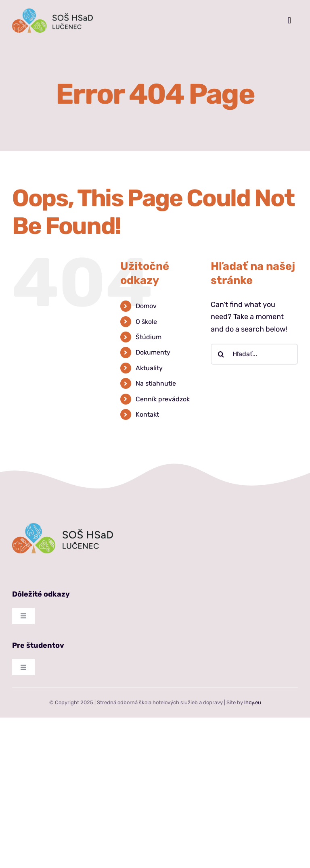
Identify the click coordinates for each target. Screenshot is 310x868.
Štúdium (149, 337)
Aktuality (149, 368)
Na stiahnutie (156, 383)
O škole (146, 322)
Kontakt (147, 414)
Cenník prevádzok (163, 399)
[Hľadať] (221, 354)
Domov (146, 306)
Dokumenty (153, 352)
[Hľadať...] (254, 354)
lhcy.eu (253, 702)
